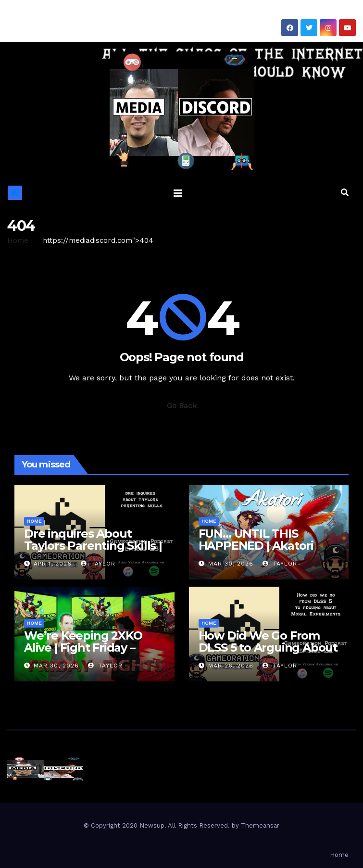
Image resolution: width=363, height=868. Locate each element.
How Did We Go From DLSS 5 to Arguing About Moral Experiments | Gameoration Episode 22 (268, 654)
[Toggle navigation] (178, 193)
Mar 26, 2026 (231, 666)
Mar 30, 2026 (231, 564)
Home (18, 240)
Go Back (182, 406)
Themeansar (260, 825)
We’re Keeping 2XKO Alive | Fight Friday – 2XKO (83, 648)
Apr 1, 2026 (53, 564)
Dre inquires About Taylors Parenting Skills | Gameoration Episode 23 (93, 546)
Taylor (98, 564)
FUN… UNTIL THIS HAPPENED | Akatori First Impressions (256, 546)
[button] (345, 193)
